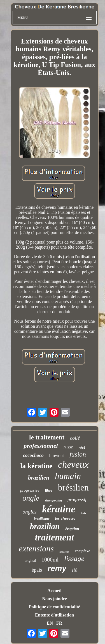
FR (59, 623)
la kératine (36, 466)
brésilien (73, 487)
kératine (59, 509)
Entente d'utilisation (54, 615)
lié (75, 570)
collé (75, 438)
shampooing (53, 500)
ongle (31, 498)
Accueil (54, 591)
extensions (36, 548)
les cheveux (65, 518)
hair (84, 513)
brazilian (45, 526)
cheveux (73, 465)
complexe (82, 551)
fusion (78, 454)
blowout (57, 456)
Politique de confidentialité (54, 607)
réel (82, 448)
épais (37, 570)
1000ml (50, 560)
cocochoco (33, 455)
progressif (77, 500)
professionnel (41, 446)
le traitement (47, 437)
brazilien (39, 478)
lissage (74, 559)
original (30, 561)
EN (50, 623)
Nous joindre (54, 599)
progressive (30, 490)
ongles (30, 512)
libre (49, 490)
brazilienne (42, 519)
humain (68, 476)
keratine (64, 552)
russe (68, 447)
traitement (54, 537)
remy (57, 568)
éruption (72, 529)
